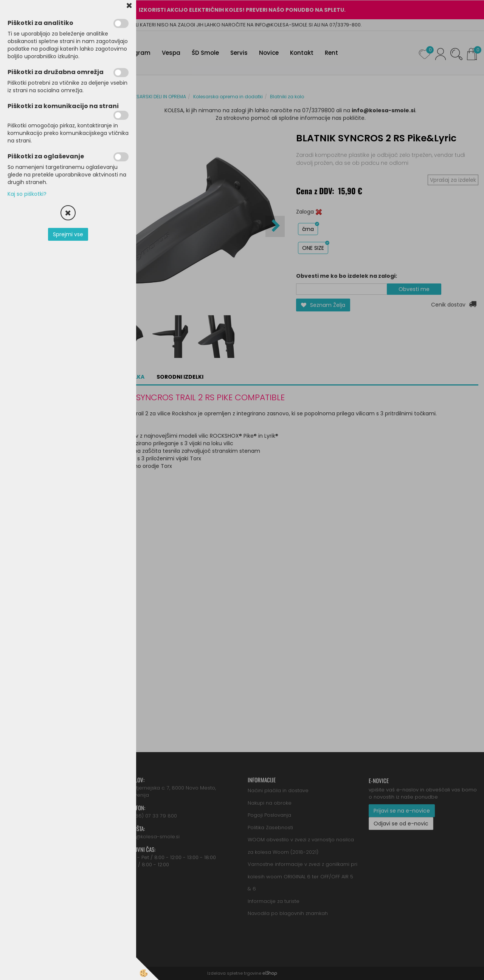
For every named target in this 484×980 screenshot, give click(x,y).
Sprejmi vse (68, 234)
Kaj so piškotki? (27, 194)
